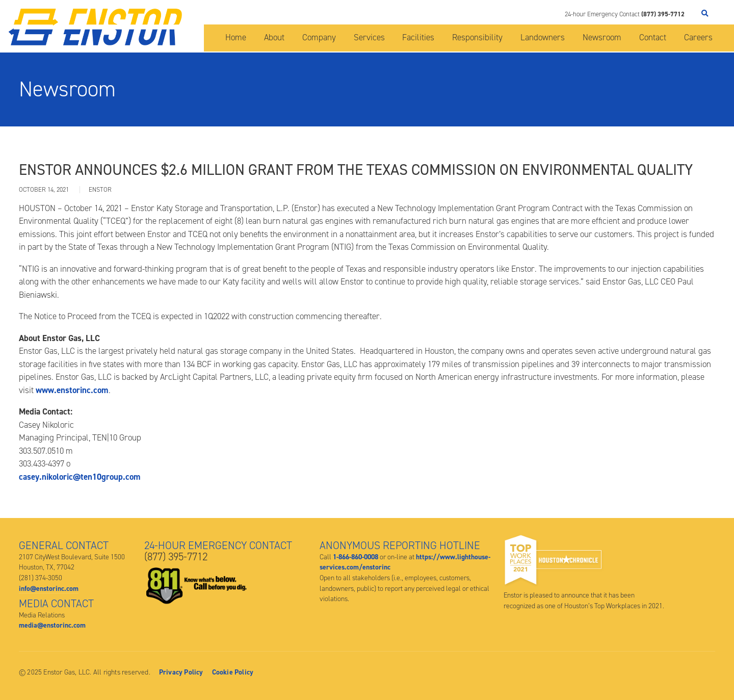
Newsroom (602, 37)
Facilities (418, 37)
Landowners (543, 37)
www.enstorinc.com (72, 390)
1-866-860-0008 (356, 557)
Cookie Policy (233, 672)
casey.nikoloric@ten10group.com (80, 477)
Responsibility (477, 37)
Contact (653, 37)
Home (236, 37)
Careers (698, 37)
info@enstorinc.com (49, 588)
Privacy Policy (181, 672)
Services (369, 37)
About (274, 37)
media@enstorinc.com (52, 625)
